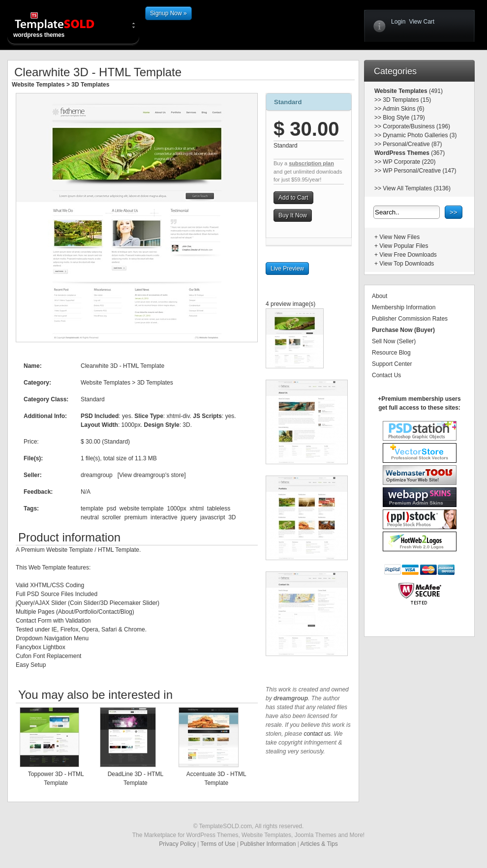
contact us (317, 734)
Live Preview (287, 269)
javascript (213, 517)
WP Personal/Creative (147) (419, 171)
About (380, 296)
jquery (189, 517)
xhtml (197, 509)
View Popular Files (404, 246)
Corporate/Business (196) (416, 126)
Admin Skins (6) (404, 109)
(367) (437, 153)
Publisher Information (268, 844)
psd (111, 509)
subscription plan (311, 163)
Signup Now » (168, 13)
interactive (164, 517)
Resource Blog (391, 353)
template (92, 509)
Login (398, 22)
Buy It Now (293, 215)
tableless (219, 509)
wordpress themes (62, 25)
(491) (435, 91)
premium (136, 517)
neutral (90, 517)
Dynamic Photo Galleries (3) (420, 135)
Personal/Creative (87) (412, 144)
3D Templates (90, 85)
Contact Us (386, 375)
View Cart (422, 22)
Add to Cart (293, 198)
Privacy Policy (177, 844)
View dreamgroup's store (152, 475)
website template (142, 509)
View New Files (399, 237)
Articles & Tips (319, 844)
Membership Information (404, 307)
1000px (176, 509)
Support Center (392, 364)
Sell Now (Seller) (394, 341)
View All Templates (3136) (417, 188)
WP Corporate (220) (409, 162)
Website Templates (38, 85)
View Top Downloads (407, 264)
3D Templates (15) (407, 100)
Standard (288, 102)
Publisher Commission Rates (410, 319)
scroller (111, 517)
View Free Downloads (408, 255)
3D (232, 517)
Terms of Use (218, 844)
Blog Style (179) (404, 118)
